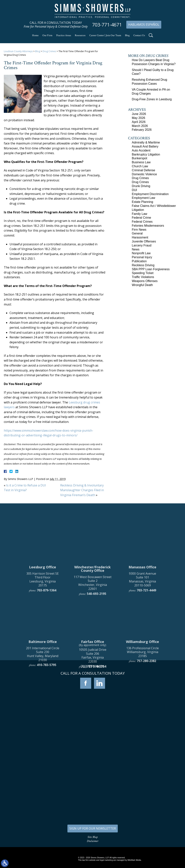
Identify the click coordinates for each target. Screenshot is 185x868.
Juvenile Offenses (144, 241)
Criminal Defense (143, 170)
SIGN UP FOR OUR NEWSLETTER (93, 828)
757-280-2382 (146, 714)
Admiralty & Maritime (146, 142)
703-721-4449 (146, 643)
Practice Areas (64, 35)
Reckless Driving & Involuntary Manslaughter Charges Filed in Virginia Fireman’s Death (82, 490)
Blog (127, 35)
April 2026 (139, 122)
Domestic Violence (144, 174)
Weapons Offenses (145, 281)
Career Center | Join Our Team (105, 35)
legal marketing (106, 860)
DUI (134, 190)
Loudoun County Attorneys (18, 51)
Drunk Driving (141, 186)
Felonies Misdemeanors (148, 226)
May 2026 (138, 118)
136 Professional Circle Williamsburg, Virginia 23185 (143, 705)
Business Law (141, 162)
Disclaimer (93, 841)
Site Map (93, 837)
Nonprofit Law (141, 253)
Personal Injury (142, 257)
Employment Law (143, 198)
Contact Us (139, 35)
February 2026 (142, 130)
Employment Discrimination (150, 194)
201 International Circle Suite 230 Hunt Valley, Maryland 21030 (43, 707)
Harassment (140, 237)
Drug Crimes (49, 51)
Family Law (140, 214)
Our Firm (47, 35)
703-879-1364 (47, 643)
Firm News (139, 230)
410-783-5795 (47, 718)
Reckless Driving (143, 265)
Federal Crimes (142, 222)
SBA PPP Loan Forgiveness (151, 269)
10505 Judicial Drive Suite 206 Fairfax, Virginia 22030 (93, 708)
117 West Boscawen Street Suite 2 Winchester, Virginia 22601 (93, 635)
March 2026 (140, 126)
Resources (80, 35)
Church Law (140, 166)
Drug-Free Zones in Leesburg (152, 99)
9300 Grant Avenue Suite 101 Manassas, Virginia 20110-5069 (143, 632)
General (137, 233)
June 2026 (139, 114)
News (136, 249)
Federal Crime (141, 218)
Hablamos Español (144, 25)
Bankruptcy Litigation (146, 154)
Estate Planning (142, 202)
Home (35, 35)
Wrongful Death (142, 285)
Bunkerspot (140, 158)
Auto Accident (141, 150)
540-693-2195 (96, 646)
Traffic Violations (143, 277)
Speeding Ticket (143, 273)
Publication (139, 261)
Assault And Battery (145, 146)
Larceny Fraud (142, 245)
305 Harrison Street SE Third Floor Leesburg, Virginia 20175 (43, 632)
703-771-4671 (107, 25)
